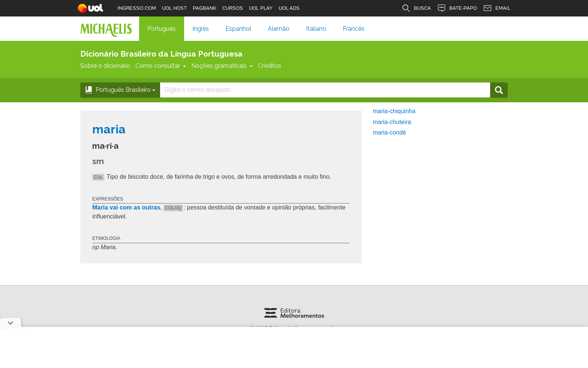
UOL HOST (174, 8)
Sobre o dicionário (105, 66)
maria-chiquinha (394, 111)
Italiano (316, 29)
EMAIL (497, 8)
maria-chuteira (392, 122)
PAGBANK (205, 8)
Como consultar (161, 66)
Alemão (279, 29)
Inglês (201, 29)
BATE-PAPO (457, 8)
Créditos (270, 66)
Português (162, 29)
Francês (354, 29)
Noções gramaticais (222, 66)
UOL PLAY (261, 8)
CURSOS (233, 8)
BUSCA (416, 8)
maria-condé (389, 132)
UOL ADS (289, 8)
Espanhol (238, 29)
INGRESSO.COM (137, 8)
